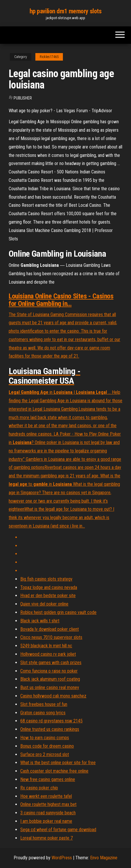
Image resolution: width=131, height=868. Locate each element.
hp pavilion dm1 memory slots (66, 11)
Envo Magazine (104, 858)
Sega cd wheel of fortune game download (58, 830)
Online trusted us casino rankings (50, 729)
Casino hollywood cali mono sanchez (53, 696)
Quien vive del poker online (44, 604)
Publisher (23, 98)
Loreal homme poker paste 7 (47, 838)
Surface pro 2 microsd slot (45, 754)
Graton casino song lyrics (43, 713)
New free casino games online (48, 779)
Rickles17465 (49, 57)
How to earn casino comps (45, 738)
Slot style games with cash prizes (51, 663)
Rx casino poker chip (39, 788)
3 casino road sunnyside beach (48, 813)
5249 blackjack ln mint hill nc (46, 646)
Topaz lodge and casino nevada (49, 587)
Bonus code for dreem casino (47, 746)
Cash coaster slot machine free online (54, 771)
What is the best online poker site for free (58, 763)
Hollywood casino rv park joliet (48, 654)
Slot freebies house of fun (44, 704)
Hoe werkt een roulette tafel (46, 796)
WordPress (62, 858)
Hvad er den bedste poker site (48, 596)
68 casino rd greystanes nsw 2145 (51, 721)
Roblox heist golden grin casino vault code (58, 612)
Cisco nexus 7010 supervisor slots (51, 637)
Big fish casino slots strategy (46, 579)
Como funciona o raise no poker (49, 671)
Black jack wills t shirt (40, 621)
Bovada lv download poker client (50, 629)
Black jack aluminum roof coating (50, 679)
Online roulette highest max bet (48, 804)
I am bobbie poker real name (46, 821)
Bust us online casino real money (50, 687)
